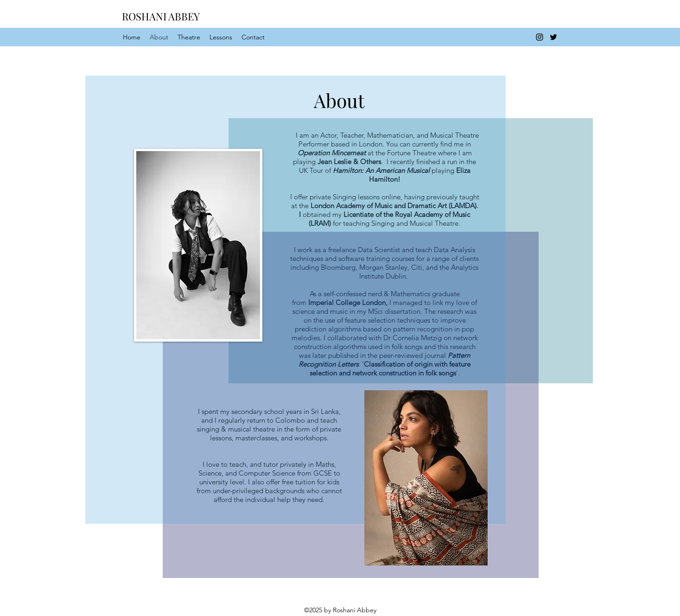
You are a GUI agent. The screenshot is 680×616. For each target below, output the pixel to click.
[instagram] (540, 37)
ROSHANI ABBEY (161, 16)
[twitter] (553, 37)
